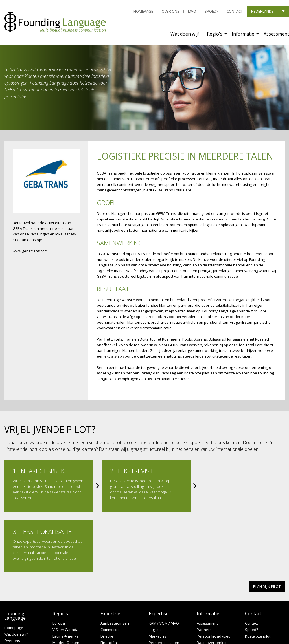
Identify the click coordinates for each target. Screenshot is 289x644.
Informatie (243, 34)
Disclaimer (13, 600)
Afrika (58, 602)
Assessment (276, 34)
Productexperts (162, 595)
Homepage (143, 11)
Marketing (157, 576)
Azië (56, 589)
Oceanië (60, 595)
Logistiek (156, 569)
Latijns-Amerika (66, 576)
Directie (107, 576)
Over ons (171, 11)
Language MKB (209, 602)
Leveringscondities (20, 593)
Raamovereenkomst (214, 582)
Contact (235, 11)
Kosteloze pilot (258, 576)
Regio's (215, 34)
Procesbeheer (161, 589)
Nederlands (262, 11)
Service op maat (211, 589)
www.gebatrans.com (30, 251)
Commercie (110, 569)
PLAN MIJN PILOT (267, 526)
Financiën (109, 582)
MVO (192, 11)
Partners (204, 569)
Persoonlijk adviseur (214, 576)
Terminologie (208, 595)
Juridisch (108, 602)
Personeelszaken (164, 582)
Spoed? (211, 11)
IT (102, 595)
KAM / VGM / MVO (164, 563)
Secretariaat (159, 602)
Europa (59, 563)
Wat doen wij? (185, 34)
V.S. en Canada (65, 569)
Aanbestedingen (115, 563)
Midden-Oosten (66, 582)
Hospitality (110, 589)
